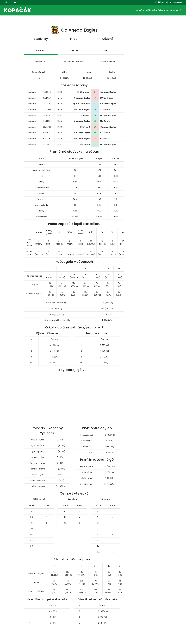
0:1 (95, 145)
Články (155, 10)
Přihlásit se (178, 3)
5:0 (95, 122)
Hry (164, 10)
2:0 (95, 128)
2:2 (95, 104)
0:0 (95, 110)
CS (169, 3)
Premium (173, 10)
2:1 (95, 93)
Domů (126, 10)
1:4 (95, 99)
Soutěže (136, 10)
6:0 (95, 133)
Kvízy (146, 10)
